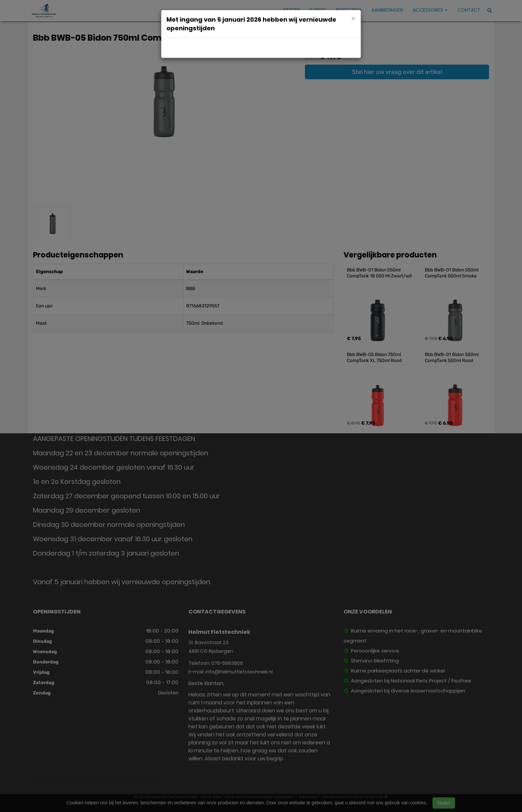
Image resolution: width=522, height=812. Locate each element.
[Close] (353, 18)
